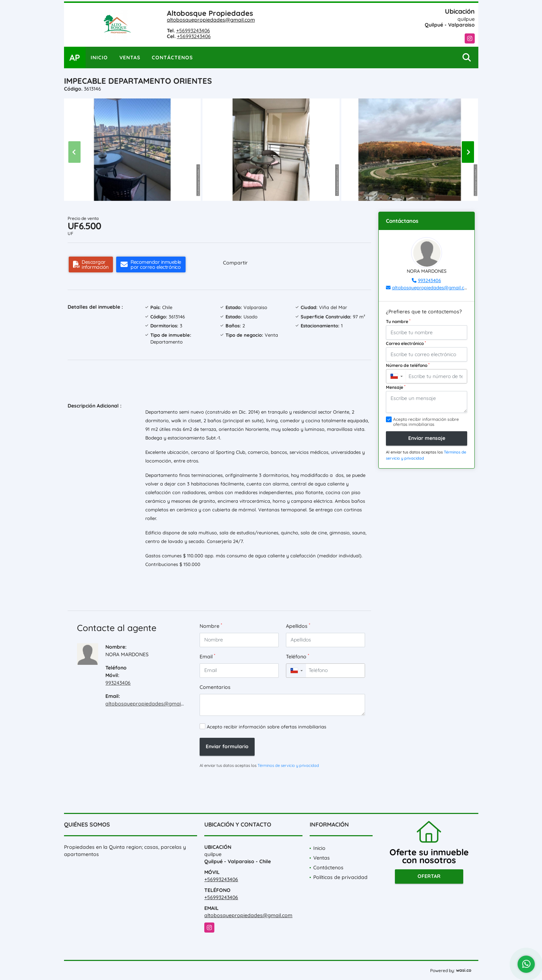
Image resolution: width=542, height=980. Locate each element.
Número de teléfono (408, 365)
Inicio (99, 57)
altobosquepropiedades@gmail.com (211, 20)
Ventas (130, 57)
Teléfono (297, 656)
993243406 (118, 683)
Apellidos (298, 626)
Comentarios (215, 687)
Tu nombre (398, 321)
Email (207, 656)
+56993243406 (193, 31)
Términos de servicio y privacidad (288, 765)
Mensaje (396, 387)
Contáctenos (172, 57)
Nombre (211, 626)
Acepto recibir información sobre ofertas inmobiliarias (267, 727)
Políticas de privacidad (340, 877)
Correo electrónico (406, 343)
